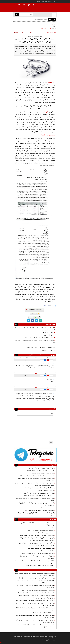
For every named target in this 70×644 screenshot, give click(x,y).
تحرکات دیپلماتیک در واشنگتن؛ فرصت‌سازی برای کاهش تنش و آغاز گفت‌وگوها (35, 609)
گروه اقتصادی (51, 83)
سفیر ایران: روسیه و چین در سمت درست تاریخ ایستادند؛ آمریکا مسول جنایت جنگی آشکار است (35, 616)
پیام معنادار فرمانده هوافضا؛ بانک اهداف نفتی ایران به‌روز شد (38, 590)
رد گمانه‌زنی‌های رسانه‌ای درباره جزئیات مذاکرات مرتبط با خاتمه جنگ (39, 496)
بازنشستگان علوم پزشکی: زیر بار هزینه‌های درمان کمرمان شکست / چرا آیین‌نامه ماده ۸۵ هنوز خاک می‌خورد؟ (35, 504)
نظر (52, 426)
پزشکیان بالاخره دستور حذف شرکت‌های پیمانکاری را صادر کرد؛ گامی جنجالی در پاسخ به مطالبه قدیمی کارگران (34, 574)
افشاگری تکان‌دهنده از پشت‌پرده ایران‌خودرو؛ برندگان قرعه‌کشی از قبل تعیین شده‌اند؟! (34, 543)
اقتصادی (48, 32)
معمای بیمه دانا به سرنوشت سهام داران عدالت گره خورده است (40, 566)
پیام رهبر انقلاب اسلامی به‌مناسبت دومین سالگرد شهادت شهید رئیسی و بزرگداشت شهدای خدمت (36, 557)
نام (52, 414)
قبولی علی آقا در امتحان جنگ (47, 551)
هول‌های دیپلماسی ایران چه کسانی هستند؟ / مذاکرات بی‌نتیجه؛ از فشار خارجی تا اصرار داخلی (34, 562)
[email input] (35, 423)
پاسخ (25, 360)
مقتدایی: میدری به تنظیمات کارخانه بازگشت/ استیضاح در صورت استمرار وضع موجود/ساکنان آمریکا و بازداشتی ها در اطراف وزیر (35, 484)
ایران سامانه (45, 640)
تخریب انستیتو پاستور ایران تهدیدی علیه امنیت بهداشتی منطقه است (39, 468)
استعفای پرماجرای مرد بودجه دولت (46, 490)
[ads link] (35, 455)
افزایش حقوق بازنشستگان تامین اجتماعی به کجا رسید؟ (42, 546)
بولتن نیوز (46, 112)
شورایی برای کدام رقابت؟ (48, 135)
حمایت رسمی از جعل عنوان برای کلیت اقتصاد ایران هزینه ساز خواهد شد (38, 553)
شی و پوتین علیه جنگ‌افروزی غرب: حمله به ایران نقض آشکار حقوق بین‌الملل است (36, 538)
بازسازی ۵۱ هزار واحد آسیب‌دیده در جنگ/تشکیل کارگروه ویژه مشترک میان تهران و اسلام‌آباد (35, 514)
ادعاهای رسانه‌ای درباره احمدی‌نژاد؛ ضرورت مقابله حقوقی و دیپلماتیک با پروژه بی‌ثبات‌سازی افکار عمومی (37, 524)
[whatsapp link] (40, 321)
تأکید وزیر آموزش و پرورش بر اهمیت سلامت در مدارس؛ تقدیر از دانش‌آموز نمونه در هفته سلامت (35, 626)
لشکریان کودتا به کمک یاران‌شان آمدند (43, 613)
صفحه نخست (53, 32)
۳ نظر (49, 27)
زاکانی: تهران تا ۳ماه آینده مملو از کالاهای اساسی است (42, 541)
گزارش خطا (35, 314)
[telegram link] (36, 321)
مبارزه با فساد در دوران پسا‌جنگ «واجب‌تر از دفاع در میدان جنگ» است (38, 488)
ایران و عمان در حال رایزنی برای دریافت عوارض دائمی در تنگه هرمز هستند (37, 493)
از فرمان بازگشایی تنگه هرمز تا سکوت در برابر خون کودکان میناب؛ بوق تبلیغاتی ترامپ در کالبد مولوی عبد (34, 604)
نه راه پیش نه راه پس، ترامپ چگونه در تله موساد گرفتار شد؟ (40, 471)
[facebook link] (32, 321)
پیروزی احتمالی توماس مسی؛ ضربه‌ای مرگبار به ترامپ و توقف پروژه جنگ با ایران (36, 535)
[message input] (35, 434)
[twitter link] (29, 321)
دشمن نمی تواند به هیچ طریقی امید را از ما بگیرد (43, 473)
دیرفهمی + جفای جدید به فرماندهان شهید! (42, 598)
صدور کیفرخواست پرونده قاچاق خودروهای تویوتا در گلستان (40, 548)
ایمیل (51, 420)
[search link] (17, 14)
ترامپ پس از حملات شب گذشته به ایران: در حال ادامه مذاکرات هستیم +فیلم (34, 601)
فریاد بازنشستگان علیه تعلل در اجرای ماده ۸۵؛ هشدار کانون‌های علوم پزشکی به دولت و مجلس (34, 499)
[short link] (36, 310)
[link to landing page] (47, 8)
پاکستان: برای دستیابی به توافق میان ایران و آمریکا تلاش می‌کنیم (39, 510)
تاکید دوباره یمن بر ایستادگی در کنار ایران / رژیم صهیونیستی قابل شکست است (36, 476)
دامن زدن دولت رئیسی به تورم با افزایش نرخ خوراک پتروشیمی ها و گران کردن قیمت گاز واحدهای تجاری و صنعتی (35, 329)
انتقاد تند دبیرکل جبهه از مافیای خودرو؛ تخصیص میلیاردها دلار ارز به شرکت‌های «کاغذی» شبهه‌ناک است (32, 20)
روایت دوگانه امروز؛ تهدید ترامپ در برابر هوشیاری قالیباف (41, 530)
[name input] (35, 417)
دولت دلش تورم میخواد (48, 332)
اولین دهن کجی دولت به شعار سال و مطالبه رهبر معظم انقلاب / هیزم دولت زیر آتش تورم (35, 341)
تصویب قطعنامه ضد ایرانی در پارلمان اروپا (45, 508)
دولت (45, 306)
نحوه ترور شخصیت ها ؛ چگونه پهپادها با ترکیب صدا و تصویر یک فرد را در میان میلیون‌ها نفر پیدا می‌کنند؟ (34, 621)
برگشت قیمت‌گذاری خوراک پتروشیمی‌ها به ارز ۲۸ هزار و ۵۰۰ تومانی (39, 338)
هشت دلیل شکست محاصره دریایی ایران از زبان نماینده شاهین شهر (36, 595)
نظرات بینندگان (52, 355)
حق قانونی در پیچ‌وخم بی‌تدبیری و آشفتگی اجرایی (43, 533)
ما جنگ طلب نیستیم (49, 528)
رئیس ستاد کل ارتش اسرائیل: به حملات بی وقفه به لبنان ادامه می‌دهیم (36, 593)
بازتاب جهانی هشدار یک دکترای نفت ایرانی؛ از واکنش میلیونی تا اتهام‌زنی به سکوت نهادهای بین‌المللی (36, 582)
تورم (48, 306)
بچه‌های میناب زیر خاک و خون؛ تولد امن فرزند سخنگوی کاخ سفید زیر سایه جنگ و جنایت (36, 587)
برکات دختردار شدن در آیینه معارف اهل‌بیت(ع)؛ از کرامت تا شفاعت (37, 578)
